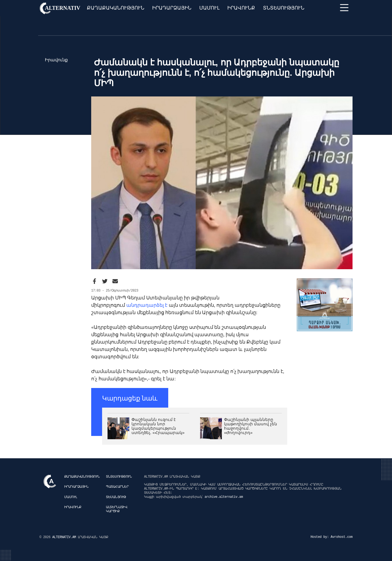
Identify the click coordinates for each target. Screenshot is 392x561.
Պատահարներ (117, 487)
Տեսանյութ (116, 497)
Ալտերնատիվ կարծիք (117, 509)
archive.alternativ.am (224, 497)
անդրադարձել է (147, 305)
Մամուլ (209, 8)
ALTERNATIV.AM (65, 537)
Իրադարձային (172, 8)
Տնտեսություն (284, 8)
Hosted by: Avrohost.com (332, 537)
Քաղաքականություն (116, 8)
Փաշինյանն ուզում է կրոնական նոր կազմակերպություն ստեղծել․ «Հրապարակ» (158, 426)
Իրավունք (241, 8)
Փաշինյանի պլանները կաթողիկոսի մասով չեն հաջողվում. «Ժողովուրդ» (251, 426)
